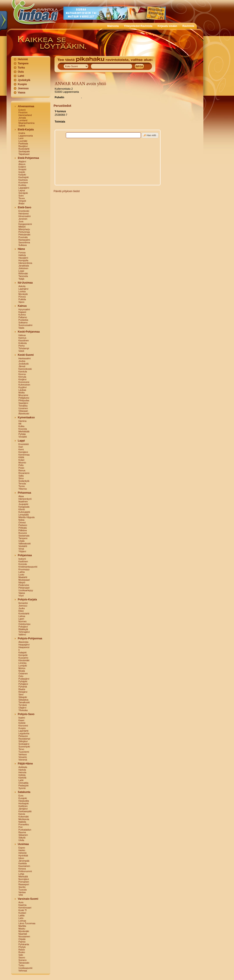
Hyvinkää (23, 856)
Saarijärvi (23, 403)
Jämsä (22, 366)
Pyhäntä (23, 687)
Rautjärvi (23, 146)
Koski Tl (23, 910)
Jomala (22, 118)
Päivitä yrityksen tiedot (67, 191)
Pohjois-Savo (26, 714)
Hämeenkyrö (25, 499)
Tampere (23, 63)
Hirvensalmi (24, 216)
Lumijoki (23, 666)
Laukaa (22, 390)
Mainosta (113, 26)
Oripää (22, 939)
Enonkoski (24, 211)
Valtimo (22, 635)
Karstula (23, 372)
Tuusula (23, 890)
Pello (21, 465)
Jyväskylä (24, 80)
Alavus (22, 164)
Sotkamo (23, 323)
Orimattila (23, 783)
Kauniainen (24, 866)
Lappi (21, 441)
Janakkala (24, 266)
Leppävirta (24, 733)
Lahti (21, 76)
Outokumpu (24, 624)
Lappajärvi (24, 188)
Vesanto (23, 757)
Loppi (21, 271)
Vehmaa (23, 971)
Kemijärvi (23, 452)
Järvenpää (24, 861)
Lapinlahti (23, 731)
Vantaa (22, 892)
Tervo (21, 749)
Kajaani (22, 312)
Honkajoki (24, 803)
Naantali (23, 934)
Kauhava (23, 180)
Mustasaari (24, 580)
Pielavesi (23, 736)
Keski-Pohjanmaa (29, 332)
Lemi (21, 138)
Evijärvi (22, 167)
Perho (21, 346)
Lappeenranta (26, 136)
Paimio (22, 942)
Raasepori (24, 884)
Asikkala (23, 767)
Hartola (22, 770)
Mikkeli (22, 227)
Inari (21, 447)
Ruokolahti (24, 149)
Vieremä (23, 760)
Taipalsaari (24, 154)
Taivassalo (24, 963)
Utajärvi (22, 708)
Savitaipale (24, 151)
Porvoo (22, 297)
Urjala (21, 541)
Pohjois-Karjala (27, 600)
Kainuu (22, 306)
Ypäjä (21, 279)
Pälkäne (23, 530)
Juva (21, 221)
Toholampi (24, 348)
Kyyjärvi (22, 387)
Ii (19, 650)
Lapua (22, 190)
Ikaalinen (23, 501)
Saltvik (22, 126)
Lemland (23, 120)
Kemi (21, 449)
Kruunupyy (24, 569)
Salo (21, 955)
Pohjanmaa (25, 555)
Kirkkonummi (25, 871)
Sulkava (23, 245)
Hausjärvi (23, 258)
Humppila (23, 260)
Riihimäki (23, 273)
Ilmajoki (22, 169)
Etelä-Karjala (26, 130)
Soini (21, 196)
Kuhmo (22, 315)
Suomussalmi (25, 325)
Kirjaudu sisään (167, 26)
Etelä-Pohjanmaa (28, 158)
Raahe (22, 689)
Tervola (22, 484)
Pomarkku (24, 824)
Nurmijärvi (24, 879)
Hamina (22, 421)
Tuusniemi (24, 752)
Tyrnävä (23, 705)
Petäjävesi (24, 398)
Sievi (21, 694)
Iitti (20, 424)
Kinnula (22, 377)
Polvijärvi (23, 627)
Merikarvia (24, 819)
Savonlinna (24, 242)
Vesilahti (23, 546)
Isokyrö (22, 559)
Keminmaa (24, 455)
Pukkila (22, 299)
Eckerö (22, 110)
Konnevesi (24, 382)
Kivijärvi (22, 379)
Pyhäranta (24, 944)
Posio (21, 468)
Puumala (23, 237)
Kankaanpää (25, 811)
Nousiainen (24, 936)
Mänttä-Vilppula (26, 517)
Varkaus (23, 754)
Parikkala (23, 144)
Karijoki (22, 175)
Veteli (21, 351)
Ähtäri (21, 203)
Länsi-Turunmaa (27, 923)
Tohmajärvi (24, 632)
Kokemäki (24, 817)
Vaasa (21, 93)
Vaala (21, 328)
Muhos (22, 668)
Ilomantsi (23, 603)
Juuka (21, 608)
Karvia (22, 814)
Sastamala (24, 536)
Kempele (23, 655)
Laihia (21, 572)
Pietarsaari (24, 588)
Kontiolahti (24, 614)
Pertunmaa (24, 232)
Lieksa (22, 616)
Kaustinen (24, 340)
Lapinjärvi (23, 289)
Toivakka (23, 406)
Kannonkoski (25, 369)
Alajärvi (22, 161)
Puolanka (23, 320)
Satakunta (24, 792)
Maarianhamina (26, 123)
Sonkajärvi (24, 744)
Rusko (22, 952)
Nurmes (22, 621)
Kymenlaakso (26, 417)
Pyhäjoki (23, 681)
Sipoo (21, 302)
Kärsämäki (24, 660)
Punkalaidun (25, 830)
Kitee (21, 611)
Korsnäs (23, 564)
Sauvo (22, 957)
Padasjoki (23, 785)
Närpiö (22, 582)
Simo (21, 478)
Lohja (21, 874)
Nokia (21, 520)
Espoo (22, 848)
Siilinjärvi (23, 741)
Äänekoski (24, 414)
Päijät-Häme (25, 764)
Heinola (22, 772)
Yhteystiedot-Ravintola (138, 26)
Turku (21, 68)
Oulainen (23, 673)
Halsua (22, 335)
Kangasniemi (25, 224)
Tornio (22, 486)
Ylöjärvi (22, 551)
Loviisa (22, 291)
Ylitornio (23, 489)
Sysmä (22, 788)
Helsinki (23, 59)
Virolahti (23, 437)
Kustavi (22, 913)
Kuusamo (23, 658)
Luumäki (23, 141)
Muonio (22, 463)
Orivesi (22, 522)
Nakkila (22, 822)
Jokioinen (23, 268)
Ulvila (21, 840)
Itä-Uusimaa (25, 283)
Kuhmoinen (24, 385)
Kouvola (23, 429)
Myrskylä (23, 294)
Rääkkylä (23, 629)
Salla (21, 476)
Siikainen (23, 835)
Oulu (21, 72)
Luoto (21, 575)
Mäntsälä (23, 877)
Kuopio (22, 84)
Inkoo (21, 858)
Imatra (22, 133)
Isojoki (22, 172)
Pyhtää (22, 434)
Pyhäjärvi (23, 684)
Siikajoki (23, 697)
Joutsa (22, 361)
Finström (23, 112)
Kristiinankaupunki (28, 567)
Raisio (22, 950)
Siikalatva (23, 700)
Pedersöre (24, 585)
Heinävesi (24, 214)
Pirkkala (23, 528)
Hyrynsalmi (24, 309)
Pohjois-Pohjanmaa (30, 638)
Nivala (22, 671)
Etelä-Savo (24, 207)
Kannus (22, 338)
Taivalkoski (24, 702)
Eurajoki (23, 798)
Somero (22, 960)
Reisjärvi (23, 692)
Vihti (21, 895)
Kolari (21, 460)
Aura (21, 902)
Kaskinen (23, 561)
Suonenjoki (24, 747)
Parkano (23, 525)
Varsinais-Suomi (28, 899)
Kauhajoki (24, 177)
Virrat (21, 549)
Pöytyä (22, 947)
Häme (21, 249)
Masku (22, 929)
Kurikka (22, 185)
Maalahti (23, 577)
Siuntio (22, 887)
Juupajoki (23, 504)
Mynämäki (24, 931)
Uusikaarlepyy (26, 590)
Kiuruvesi (23, 726)
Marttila (22, 926)
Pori (20, 827)
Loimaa (22, 921)
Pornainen (24, 882)
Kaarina (22, 905)
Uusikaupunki (25, 968)
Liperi (21, 619)
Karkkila (23, 863)
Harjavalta (24, 801)
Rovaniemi (24, 473)
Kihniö (22, 509)
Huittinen (23, 806)
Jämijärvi (23, 809)
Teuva (21, 198)
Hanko (22, 850)
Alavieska (23, 642)
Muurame (23, 395)
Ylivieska (23, 710)
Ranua (22, 470)
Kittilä (21, 457)
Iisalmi (22, 718)
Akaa (21, 496)
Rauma (22, 832)
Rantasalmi (24, 240)
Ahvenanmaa (26, 106)
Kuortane (23, 182)
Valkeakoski (24, 543)
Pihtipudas (24, 400)
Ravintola (188, 26)
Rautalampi (24, 739)
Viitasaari (23, 411)
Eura (21, 796)
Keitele (22, 723)
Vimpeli (22, 201)
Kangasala (24, 507)
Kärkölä (22, 778)
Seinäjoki (23, 193)
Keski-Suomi (26, 355)
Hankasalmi (24, 358)
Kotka (21, 426)
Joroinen (23, 219)
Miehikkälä (24, 431)
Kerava (22, 869)
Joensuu (23, 88)
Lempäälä (24, 515)
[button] (150, 135)
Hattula (22, 255)
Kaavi (21, 720)
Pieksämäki (24, 235)
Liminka (22, 663)
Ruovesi (23, 533)
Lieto (21, 918)
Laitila (21, 915)
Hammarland (25, 115)
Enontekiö (24, 444)
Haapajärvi (24, 645)
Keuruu (22, 374)
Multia (21, 393)
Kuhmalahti (24, 512)
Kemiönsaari (25, 908)
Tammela (23, 276)
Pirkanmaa (24, 493)
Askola (22, 286)
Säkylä (22, 838)
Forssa (22, 252)
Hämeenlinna (25, 263)
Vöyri (21, 596)
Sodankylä (24, 481)
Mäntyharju (24, 229)
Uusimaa (23, 844)
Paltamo (23, 317)
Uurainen (23, 408)
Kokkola (23, 343)
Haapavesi (24, 647)
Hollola (22, 775)
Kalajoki (22, 652)
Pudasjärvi (24, 679)
